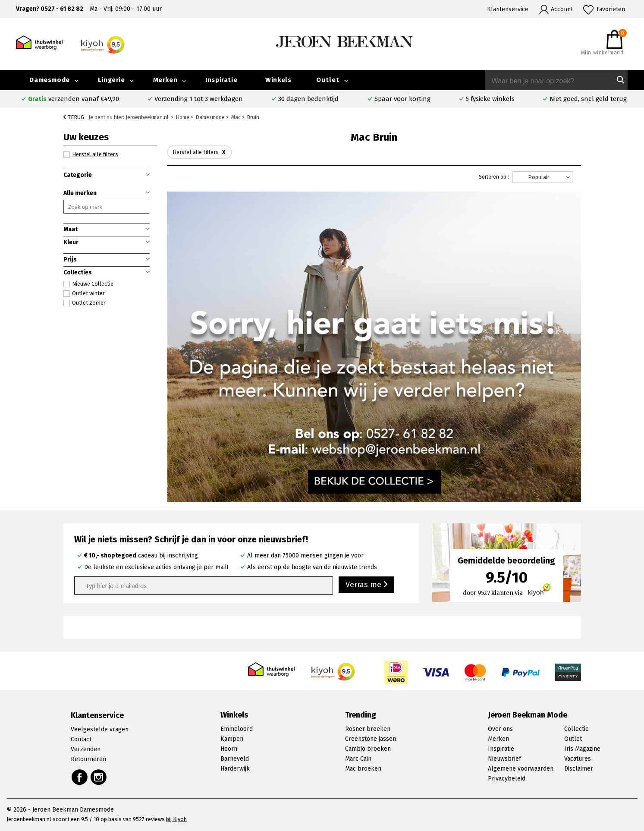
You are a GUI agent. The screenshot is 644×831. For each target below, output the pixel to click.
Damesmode (49, 80)
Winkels (278, 80)
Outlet (328, 80)
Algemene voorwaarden (521, 769)
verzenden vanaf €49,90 (74, 99)
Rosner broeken (368, 729)
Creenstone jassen (371, 739)
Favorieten (611, 9)
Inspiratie (221, 80)
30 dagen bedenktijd (308, 99)
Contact (81, 739)
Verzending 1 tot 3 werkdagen (199, 99)
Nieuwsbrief (504, 759)
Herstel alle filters (91, 154)
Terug (74, 117)
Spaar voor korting (402, 99)
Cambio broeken (368, 749)
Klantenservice (508, 9)
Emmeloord (237, 729)
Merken (165, 80)
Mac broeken (363, 769)
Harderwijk (235, 769)
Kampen (232, 739)
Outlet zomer (85, 303)
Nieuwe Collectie (88, 284)
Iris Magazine (582, 749)
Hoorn (229, 749)
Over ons (500, 729)
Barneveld (235, 759)
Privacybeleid (507, 779)
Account (562, 9)
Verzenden (86, 749)
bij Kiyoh (176, 819)
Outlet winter (84, 293)
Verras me (366, 585)
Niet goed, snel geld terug (588, 99)
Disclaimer (579, 769)
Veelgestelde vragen (100, 729)
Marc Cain (358, 759)
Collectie (576, 729)
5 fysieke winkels (490, 99)
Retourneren (88, 759)
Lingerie (112, 80)
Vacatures (578, 759)
